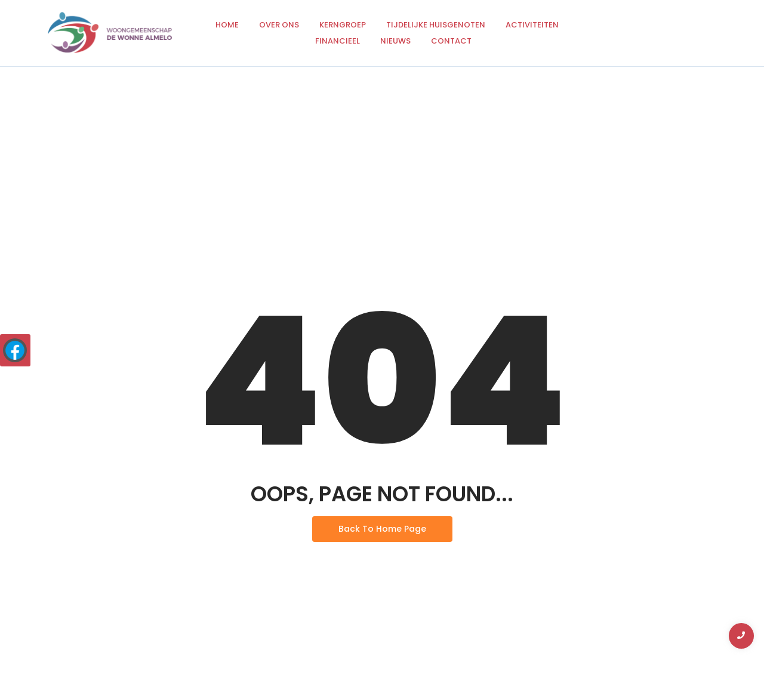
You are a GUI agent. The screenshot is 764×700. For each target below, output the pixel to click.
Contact (451, 41)
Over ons (279, 25)
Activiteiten (532, 25)
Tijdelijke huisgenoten (436, 25)
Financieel (338, 41)
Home (227, 25)
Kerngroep (343, 25)
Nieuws (395, 41)
